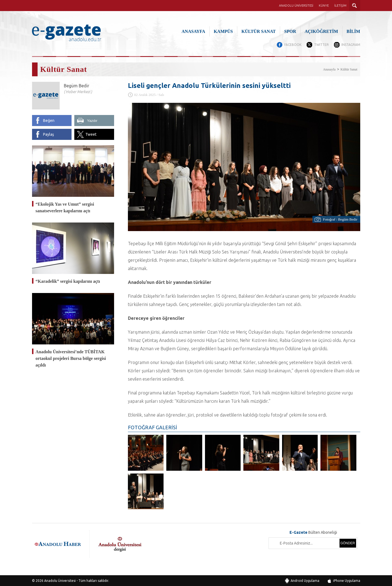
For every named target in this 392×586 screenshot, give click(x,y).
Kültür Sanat (349, 69)
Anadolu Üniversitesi (60, 580)
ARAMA (355, 6)
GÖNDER (348, 543)
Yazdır (92, 120)
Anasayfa (329, 69)
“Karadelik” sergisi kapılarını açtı (68, 281)
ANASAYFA (193, 31)
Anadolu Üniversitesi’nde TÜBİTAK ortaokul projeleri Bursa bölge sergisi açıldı (71, 358)
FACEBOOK (292, 45)
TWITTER (321, 45)
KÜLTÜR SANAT (259, 31)
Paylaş (48, 134)
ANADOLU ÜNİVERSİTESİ (296, 6)
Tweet (91, 134)
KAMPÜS (223, 31)
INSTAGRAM (351, 45)
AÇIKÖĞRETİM (321, 31)
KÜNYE (324, 6)
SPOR (290, 31)
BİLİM (353, 31)
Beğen (49, 120)
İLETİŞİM (340, 6)
